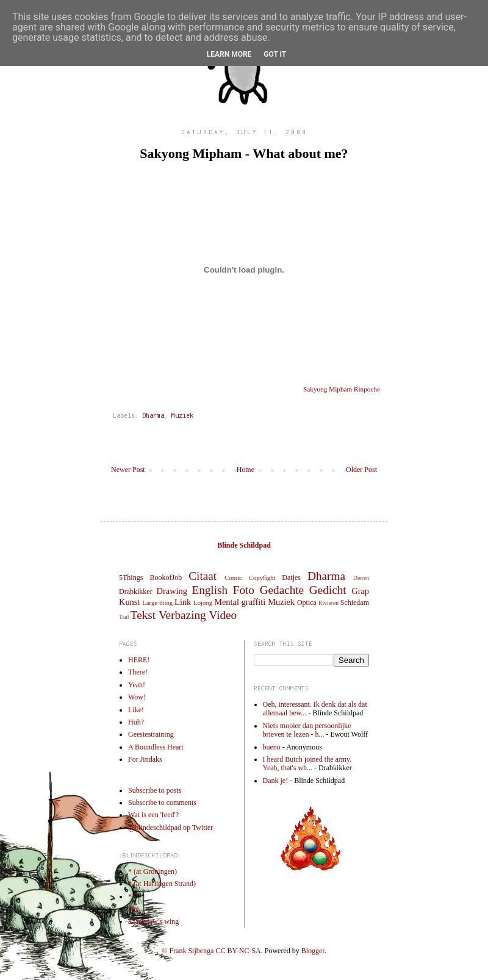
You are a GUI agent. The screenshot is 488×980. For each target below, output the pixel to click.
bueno (272, 747)
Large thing (157, 603)
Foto (244, 590)
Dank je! (276, 781)
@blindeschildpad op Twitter (170, 828)
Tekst (143, 615)
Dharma (153, 415)
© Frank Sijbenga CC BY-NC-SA (211, 951)
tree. (135, 909)
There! (138, 672)
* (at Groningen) (152, 871)
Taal (124, 617)
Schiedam (355, 603)
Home (246, 470)
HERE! (139, 660)
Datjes (291, 578)
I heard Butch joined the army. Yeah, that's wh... (307, 764)
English (210, 590)
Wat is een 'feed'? (153, 815)
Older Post (361, 470)
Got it (275, 54)
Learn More (229, 54)
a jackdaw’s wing (153, 921)
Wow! (137, 697)
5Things (131, 578)
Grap (360, 591)
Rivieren (328, 603)
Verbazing (182, 615)
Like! (136, 710)
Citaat (203, 576)
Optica (307, 603)
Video (223, 615)
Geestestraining (151, 734)
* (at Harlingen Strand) (162, 884)
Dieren (361, 578)
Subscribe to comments (162, 803)
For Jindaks (145, 759)
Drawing (172, 591)
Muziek (182, 415)
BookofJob (166, 578)
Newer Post (128, 470)
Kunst (129, 602)
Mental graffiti (240, 602)
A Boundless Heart (156, 747)
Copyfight (262, 578)
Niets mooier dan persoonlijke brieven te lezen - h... (307, 730)
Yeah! (137, 685)
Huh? (136, 722)
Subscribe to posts (155, 790)
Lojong (203, 603)
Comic (233, 578)
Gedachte (282, 590)
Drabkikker (136, 592)
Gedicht (328, 590)
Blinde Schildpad (244, 545)
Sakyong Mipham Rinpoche (342, 389)
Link (183, 602)
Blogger (313, 951)
